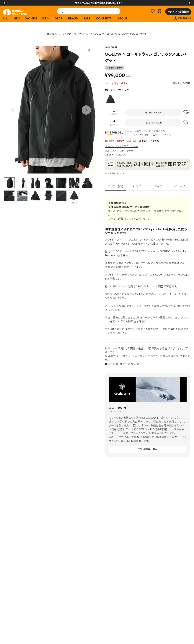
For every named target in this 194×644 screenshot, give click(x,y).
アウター (69, 34)
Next (189, 3)
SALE (87, 18)
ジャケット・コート (84, 34)
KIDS (46, 18)
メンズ (60, 34)
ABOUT (122, 18)
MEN (17, 18)
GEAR (59, 18)
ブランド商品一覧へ (148, 449)
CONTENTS (104, 18)
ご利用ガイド (182, 18)
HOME (51, 34)
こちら (130, 218)
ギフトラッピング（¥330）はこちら (122, 146)
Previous (5, 3)
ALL (5, 18)
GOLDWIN (111, 47)
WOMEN (31, 18)
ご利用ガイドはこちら (115, 155)
